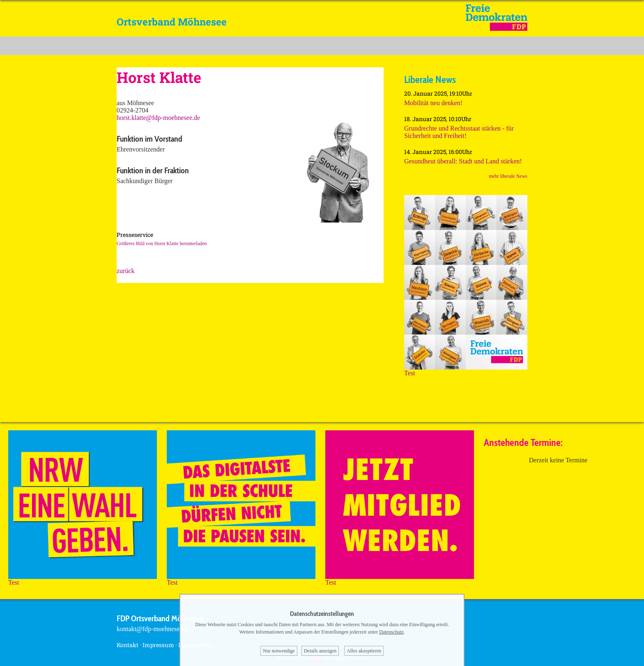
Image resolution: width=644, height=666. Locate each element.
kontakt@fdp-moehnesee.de (154, 629)
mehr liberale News (508, 176)
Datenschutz (391, 632)
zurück (126, 271)
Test (466, 370)
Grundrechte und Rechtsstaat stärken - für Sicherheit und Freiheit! (459, 132)
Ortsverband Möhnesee (172, 22)
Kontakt (128, 645)
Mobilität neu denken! (433, 103)
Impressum (158, 645)
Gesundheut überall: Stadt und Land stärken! (463, 161)
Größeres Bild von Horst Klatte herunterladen (162, 243)
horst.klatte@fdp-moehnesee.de (158, 118)
